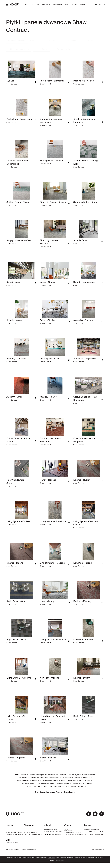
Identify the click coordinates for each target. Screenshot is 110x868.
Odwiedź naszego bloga (97, 848)
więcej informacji (60, 866)
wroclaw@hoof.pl (99, 835)
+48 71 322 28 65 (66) (87, 835)
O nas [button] (74, 5)
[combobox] (39, 40)
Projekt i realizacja (94, 855)
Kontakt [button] (83, 5)
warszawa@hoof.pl (46, 835)
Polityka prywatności (33, 855)
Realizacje (46, 5)
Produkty (36, 5)
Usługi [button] (27, 5)
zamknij (50, 866)
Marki (67, 5)
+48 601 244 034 (35, 835)
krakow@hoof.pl (22, 848)
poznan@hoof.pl (21, 835)
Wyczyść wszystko (62, 49)
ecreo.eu (102, 855)
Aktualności (57, 5)
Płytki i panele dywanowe (15, 40)
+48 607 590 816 (11, 835)
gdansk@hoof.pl (72, 835)
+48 (57, 835)
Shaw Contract (42, 49)
